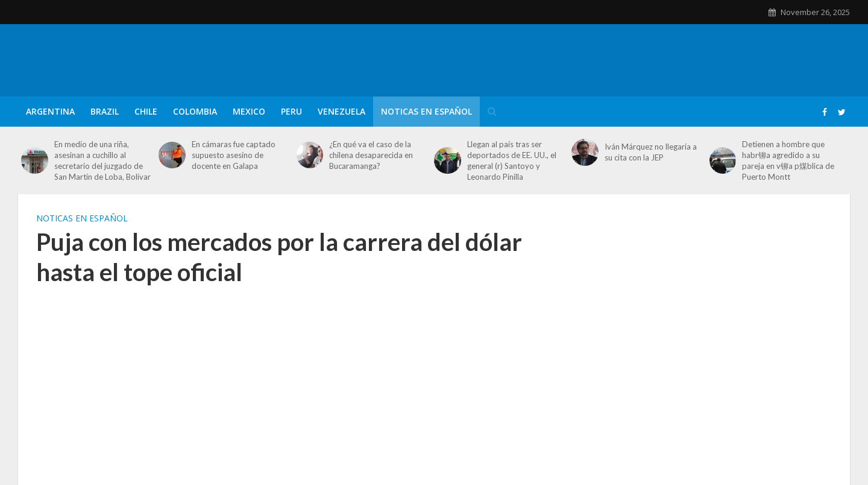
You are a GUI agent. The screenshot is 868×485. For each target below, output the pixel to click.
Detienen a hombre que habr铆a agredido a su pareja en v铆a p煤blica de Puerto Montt (788, 160)
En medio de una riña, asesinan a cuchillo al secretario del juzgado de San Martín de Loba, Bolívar (102, 160)
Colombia (195, 111)
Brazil (105, 111)
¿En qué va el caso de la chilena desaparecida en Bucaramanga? (371, 155)
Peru (291, 111)
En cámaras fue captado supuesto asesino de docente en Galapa (234, 155)
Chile (146, 111)
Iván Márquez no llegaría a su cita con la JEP (651, 152)
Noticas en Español (426, 111)
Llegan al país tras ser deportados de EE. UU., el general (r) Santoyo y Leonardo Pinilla (512, 160)
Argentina (50, 111)
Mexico (249, 111)
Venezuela (341, 111)
